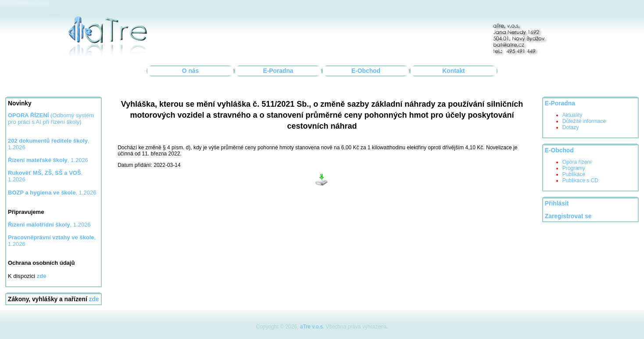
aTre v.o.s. (312, 327)
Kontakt (453, 71)
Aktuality (572, 115)
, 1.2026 (48, 160)
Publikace (574, 174)
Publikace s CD (580, 180)
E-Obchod (366, 71)
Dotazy (571, 127)
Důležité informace (584, 121)
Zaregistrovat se (568, 216)
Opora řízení (577, 162)
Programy (574, 168)
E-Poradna (278, 71)
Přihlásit (557, 204)
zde (94, 299)
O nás (190, 71)
